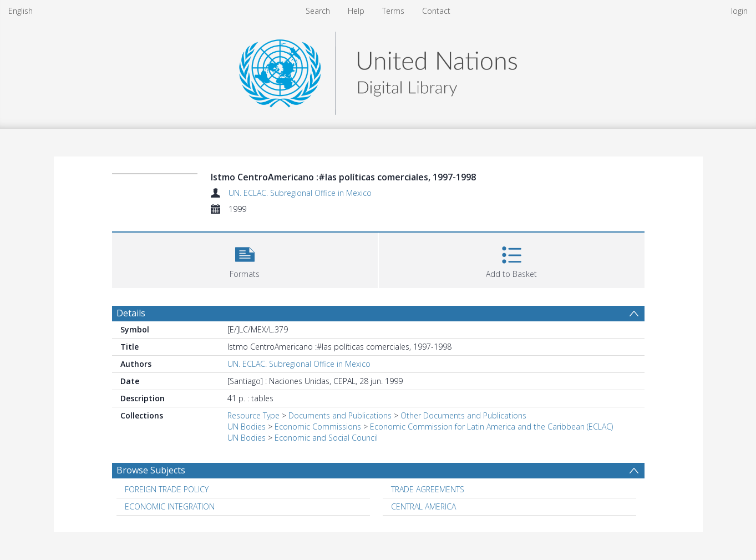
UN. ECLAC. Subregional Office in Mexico (300, 193)
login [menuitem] (739, 11)
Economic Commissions (318, 427)
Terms (393, 11)
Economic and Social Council (326, 438)
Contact (436, 11)
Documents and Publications (340, 415)
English (21, 11)
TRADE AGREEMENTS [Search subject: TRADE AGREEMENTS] (428, 489)
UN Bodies (247, 427)
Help (356, 11)
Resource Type (253, 415)
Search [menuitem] (318, 11)
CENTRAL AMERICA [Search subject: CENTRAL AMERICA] (423, 506)
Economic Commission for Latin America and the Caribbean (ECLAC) (491, 427)
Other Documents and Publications (463, 415)
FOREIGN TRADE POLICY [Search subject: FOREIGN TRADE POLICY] (167, 489)
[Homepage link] (378, 70)
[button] (245, 259)
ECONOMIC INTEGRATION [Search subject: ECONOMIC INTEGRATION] (170, 506)
